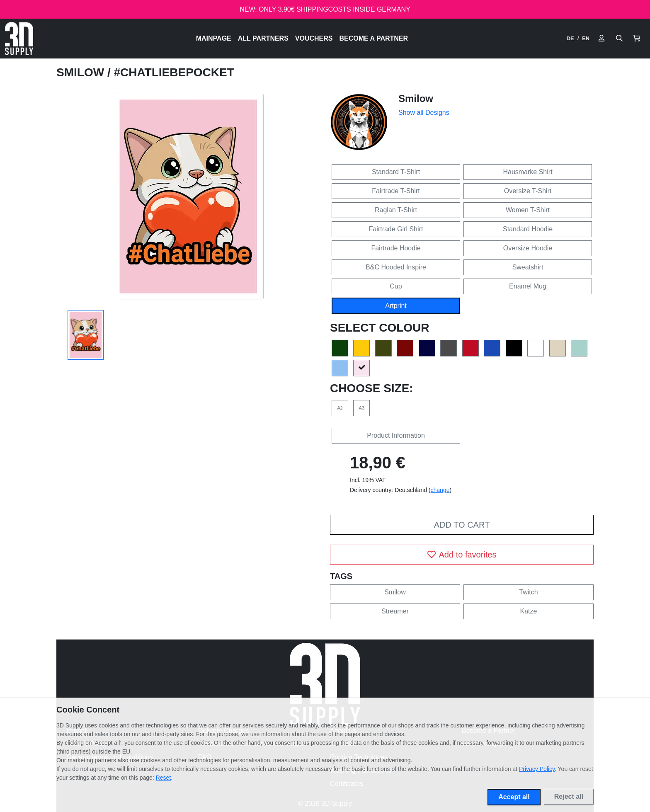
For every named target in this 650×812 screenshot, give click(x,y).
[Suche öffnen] (619, 39)
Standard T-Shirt (396, 172)
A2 (340, 408)
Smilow (82, 72)
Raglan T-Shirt (396, 210)
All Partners (263, 38)
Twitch (528, 592)
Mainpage (214, 38)
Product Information (396, 435)
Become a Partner (374, 38)
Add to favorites (462, 555)
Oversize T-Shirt (528, 191)
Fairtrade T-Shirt (396, 191)
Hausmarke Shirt (528, 172)
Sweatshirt (528, 267)
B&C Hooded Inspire (396, 267)
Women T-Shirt (528, 210)
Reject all (569, 796)
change (440, 490)
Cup (396, 286)
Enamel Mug (528, 286)
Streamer (395, 611)
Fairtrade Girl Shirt (396, 229)
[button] (636, 39)
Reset (164, 778)
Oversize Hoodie (528, 248)
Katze (529, 611)
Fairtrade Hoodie (396, 248)
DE (570, 38)
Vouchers (314, 38)
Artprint (396, 306)
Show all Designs (424, 113)
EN (586, 38)
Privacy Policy (537, 769)
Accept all (514, 797)
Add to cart (462, 525)
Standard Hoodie (528, 229)
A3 (362, 408)
